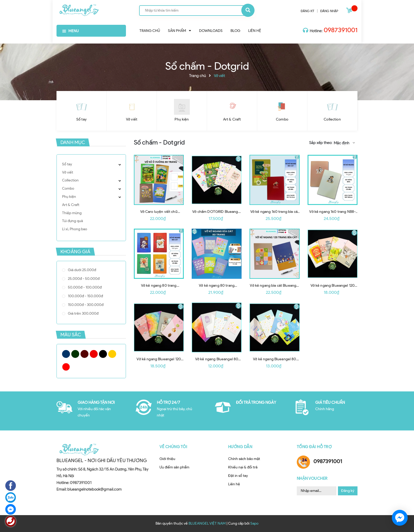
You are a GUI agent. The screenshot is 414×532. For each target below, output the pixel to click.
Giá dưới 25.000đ (82, 270)
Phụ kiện (182, 119)
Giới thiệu (167, 459)
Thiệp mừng (72, 213)
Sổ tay (81, 119)
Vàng (112, 354)
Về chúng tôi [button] (173, 447)
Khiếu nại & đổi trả (243, 467)
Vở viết (132, 119)
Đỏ (94, 354)
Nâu (84, 354)
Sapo (254, 523)
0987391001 (341, 30)
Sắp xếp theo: (321, 143)
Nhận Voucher (312, 478)
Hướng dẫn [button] (240, 447)
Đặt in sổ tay (238, 476)
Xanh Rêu (75, 354)
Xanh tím (66, 354)
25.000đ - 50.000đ (83, 279)
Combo (282, 119)
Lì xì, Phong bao (75, 229)
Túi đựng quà (72, 221)
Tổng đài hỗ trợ (314, 447)
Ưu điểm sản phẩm (174, 467)
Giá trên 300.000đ (83, 313)
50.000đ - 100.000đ (84, 287)
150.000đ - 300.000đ (85, 305)
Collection (332, 119)
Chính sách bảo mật (244, 459)
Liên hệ (234, 484)
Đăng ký (348, 491)
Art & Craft (232, 119)
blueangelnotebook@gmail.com (95, 489)
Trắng (66, 367)
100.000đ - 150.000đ (85, 296)
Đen (103, 354)
